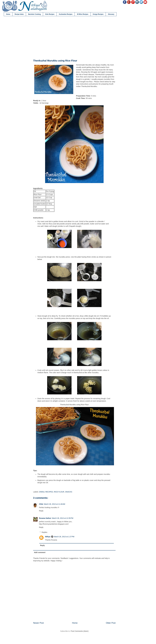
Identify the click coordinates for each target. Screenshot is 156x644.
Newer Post (38, 623)
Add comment (40, 552)
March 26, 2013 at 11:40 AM (54, 504)
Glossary (111, 14)
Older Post (111, 623)
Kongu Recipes (98, 14)
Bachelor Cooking (34, 14)
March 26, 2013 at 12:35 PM (63, 518)
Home (8, 14)
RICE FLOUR (59, 492)
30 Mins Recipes (83, 14)
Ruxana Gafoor (45, 518)
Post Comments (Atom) (80, 631)
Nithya (48, 537)
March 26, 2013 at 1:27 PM (64, 537)
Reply (41, 511)
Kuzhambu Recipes (66, 14)
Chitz (41, 504)
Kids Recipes (50, 14)
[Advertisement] (74, 38)
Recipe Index (19, 14)
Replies (44, 532)
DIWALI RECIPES (46, 492)
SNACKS (69, 492)
